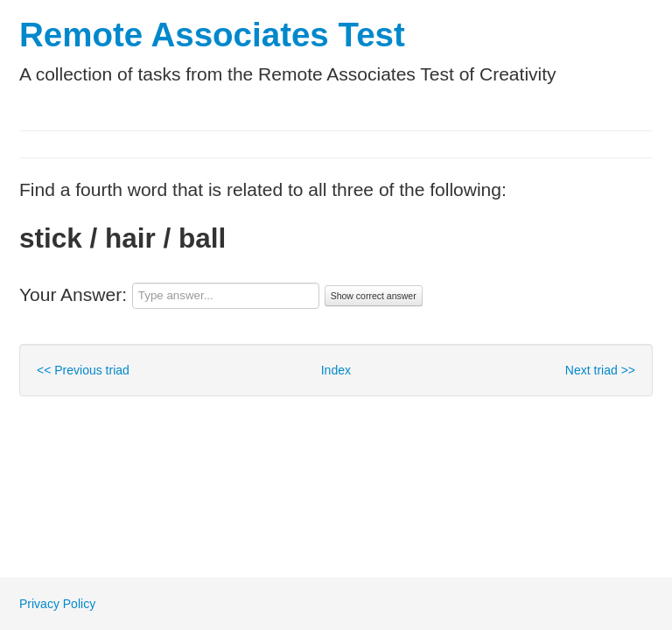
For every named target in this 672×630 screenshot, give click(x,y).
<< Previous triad (83, 370)
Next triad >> (600, 370)
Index (336, 370)
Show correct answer (374, 296)
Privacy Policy (57, 604)
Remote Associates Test (212, 35)
